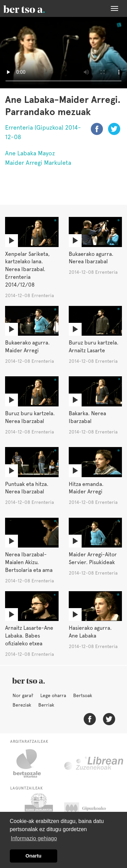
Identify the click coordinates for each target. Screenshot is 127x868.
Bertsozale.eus (31, 763)
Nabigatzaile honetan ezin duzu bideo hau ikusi (63, 53)
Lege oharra (53, 695)
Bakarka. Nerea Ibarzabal (87, 417)
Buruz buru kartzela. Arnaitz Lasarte (94, 347)
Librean (94, 763)
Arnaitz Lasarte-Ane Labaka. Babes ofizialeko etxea (29, 636)
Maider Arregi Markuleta (38, 163)
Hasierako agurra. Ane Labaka (90, 632)
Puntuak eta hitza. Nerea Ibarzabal (27, 488)
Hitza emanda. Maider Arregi (86, 488)
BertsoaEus (34, 8)
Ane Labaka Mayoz (30, 153)
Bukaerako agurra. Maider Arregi (27, 347)
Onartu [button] (33, 856)
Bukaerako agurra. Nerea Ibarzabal (91, 258)
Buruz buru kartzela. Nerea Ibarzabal (30, 417)
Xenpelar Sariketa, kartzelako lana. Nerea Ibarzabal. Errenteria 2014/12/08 (27, 269)
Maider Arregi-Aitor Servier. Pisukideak (93, 558)
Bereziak (22, 705)
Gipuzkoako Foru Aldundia (92, 810)
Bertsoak (83, 695)
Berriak (46, 705)
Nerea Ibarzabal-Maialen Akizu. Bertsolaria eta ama (29, 562)
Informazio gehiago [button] (34, 838)
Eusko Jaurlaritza (38, 810)
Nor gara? (23, 695)
